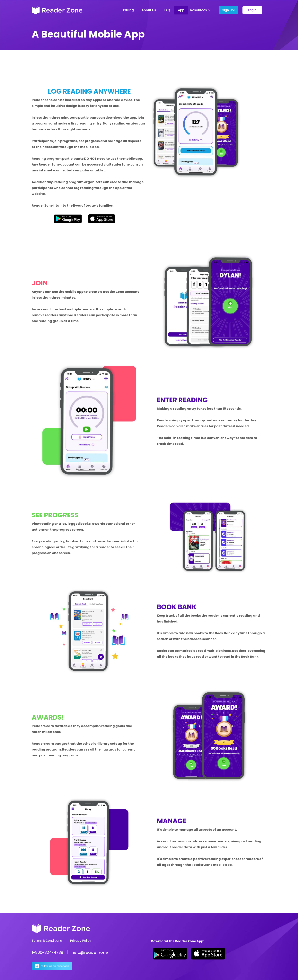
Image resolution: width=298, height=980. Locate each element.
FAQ (167, 10)
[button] (202, 10)
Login (252, 10)
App (181, 10)
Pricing (128, 10)
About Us (149, 10)
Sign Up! (228, 10)
